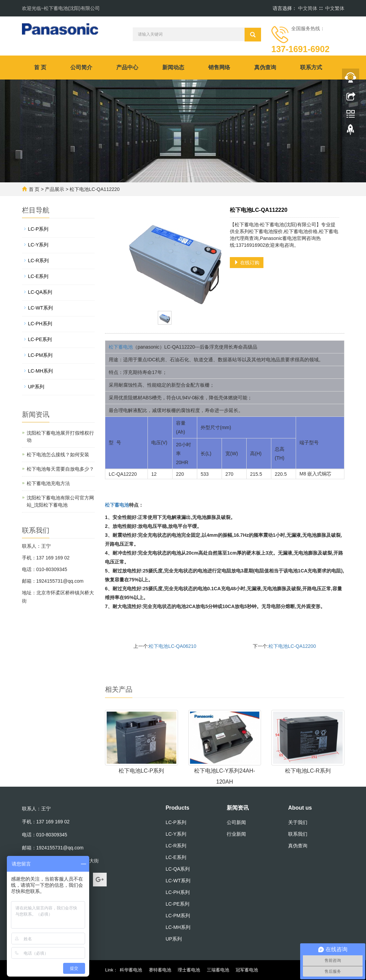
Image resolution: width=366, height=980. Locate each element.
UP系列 (36, 387)
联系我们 (298, 834)
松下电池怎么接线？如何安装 (58, 455)
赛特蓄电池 (160, 970)
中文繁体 (335, 8)
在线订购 (247, 263)
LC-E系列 (38, 276)
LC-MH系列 (40, 371)
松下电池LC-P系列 (141, 771)
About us (300, 808)
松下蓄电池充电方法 (48, 483)
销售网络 (219, 67)
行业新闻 (236, 834)
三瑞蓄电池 (218, 970)
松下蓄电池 (121, 347)
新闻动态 (173, 67)
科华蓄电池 (131, 970)
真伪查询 (265, 67)
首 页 (40, 67)
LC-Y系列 (38, 245)
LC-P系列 (38, 229)
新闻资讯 (238, 808)
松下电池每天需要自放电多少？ (60, 469)
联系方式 (311, 67)
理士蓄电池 (189, 970)
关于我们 (298, 822)
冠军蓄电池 (247, 970)
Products (178, 808)
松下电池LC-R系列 (308, 771)
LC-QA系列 (40, 292)
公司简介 (81, 67)
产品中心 (127, 67)
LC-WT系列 (40, 308)
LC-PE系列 (40, 339)
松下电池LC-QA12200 (292, 646)
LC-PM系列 (40, 355)
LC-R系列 (39, 261)
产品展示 (55, 189)
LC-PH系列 (40, 324)
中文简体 (308, 8)
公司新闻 (236, 822)
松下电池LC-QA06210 (173, 646)
